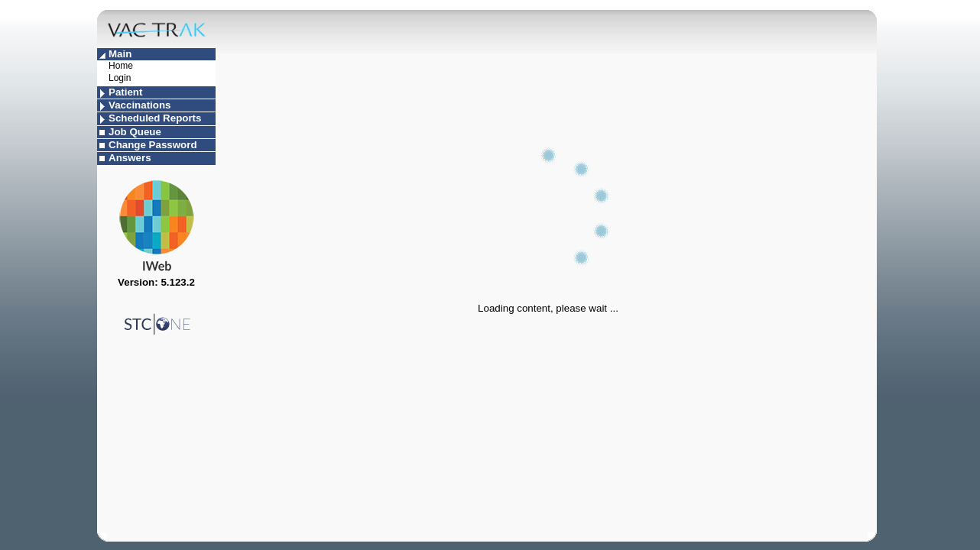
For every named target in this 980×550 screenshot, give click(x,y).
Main (120, 54)
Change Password (153, 145)
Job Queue (135, 132)
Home (121, 66)
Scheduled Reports (155, 118)
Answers (130, 158)
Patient (125, 92)
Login (120, 78)
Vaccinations (140, 105)
